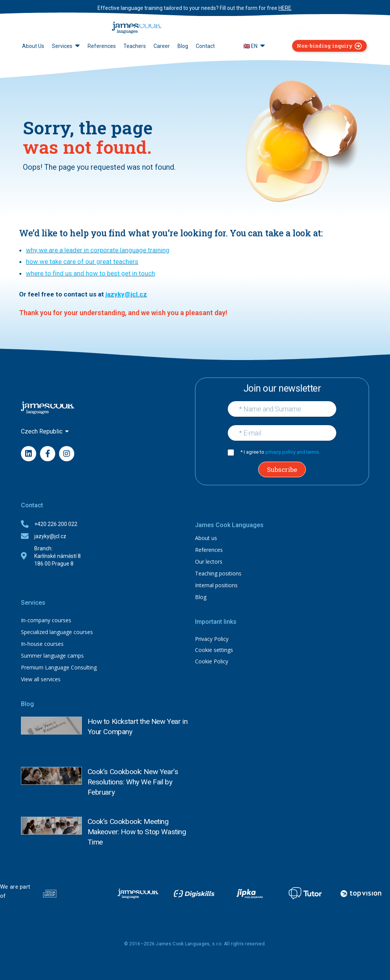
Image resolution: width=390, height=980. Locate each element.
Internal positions (216, 585)
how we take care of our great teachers (82, 261)
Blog (201, 597)
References (209, 550)
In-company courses (46, 620)
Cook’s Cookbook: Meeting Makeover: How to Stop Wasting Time (141, 823)
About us (206, 538)
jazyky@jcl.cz (126, 294)
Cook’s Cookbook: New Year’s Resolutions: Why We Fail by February (141, 774)
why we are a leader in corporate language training (98, 250)
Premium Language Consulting (59, 667)
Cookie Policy (212, 661)
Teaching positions (218, 573)
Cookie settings (214, 650)
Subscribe (282, 469)
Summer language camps (52, 656)
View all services (41, 679)
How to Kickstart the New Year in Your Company (136, 722)
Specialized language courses (57, 632)
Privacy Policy (212, 639)
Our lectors (209, 562)
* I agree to (280, 452)
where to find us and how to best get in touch (90, 273)
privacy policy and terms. (293, 452)
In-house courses (42, 644)
